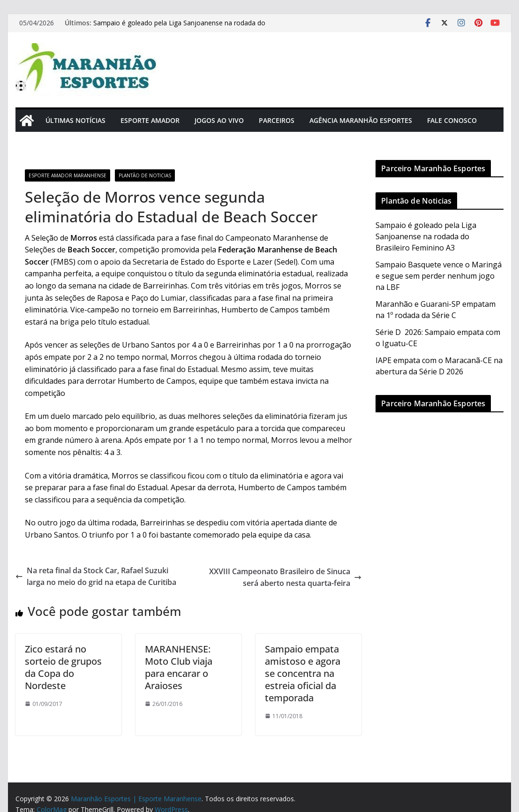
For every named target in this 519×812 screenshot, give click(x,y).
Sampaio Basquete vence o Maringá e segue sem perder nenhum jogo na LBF (439, 276)
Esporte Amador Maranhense (68, 175)
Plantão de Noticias (145, 175)
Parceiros (277, 120)
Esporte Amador (150, 120)
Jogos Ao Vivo (219, 120)
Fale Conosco (452, 120)
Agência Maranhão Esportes (361, 120)
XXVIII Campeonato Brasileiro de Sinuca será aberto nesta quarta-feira (285, 577)
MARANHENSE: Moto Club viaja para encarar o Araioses (179, 667)
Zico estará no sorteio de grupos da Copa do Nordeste (63, 667)
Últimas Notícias (75, 120)
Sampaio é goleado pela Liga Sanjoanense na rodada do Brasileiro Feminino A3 (426, 236)
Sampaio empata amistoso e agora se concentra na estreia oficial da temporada (303, 673)
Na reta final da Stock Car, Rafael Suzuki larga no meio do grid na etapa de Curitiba (96, 577)
